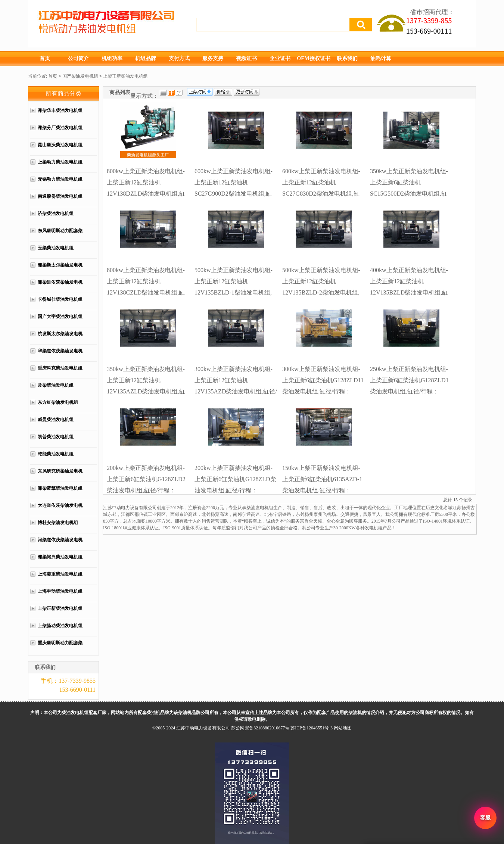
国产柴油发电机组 (80, 76)
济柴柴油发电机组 (56, 214)
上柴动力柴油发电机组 (60, 162)
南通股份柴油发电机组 (60, 196)
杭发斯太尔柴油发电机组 (60, 338)
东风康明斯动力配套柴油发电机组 (60, 235)
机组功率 (112, 58)
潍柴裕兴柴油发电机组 (60, 557)
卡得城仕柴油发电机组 (60, 299)
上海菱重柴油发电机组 (60, 574)
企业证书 (280, 58)
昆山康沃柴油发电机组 (60, 145)
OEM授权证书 (313, 58)
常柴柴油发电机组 (56, 385)
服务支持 (213, 58)
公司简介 (78, 58)
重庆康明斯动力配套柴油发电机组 (60, 647)
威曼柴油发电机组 (56, 420)
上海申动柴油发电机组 (60, 591)
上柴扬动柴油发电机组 (60, 626)
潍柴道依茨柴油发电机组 (60, 286)
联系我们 (347, 58)
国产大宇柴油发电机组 (60, 317)
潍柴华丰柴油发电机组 (60, 110)
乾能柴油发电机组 (56, 454)
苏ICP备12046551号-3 (312, 728)
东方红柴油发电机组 (58, 402)
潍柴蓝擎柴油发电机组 (60, 488)
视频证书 (246, 58)
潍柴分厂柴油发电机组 (60, 128)
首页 (45, 58)
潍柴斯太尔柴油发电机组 (60, 269)
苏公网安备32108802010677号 (260, 728)
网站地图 (343, 728)
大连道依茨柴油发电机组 (60, 509)
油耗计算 (381, 58)
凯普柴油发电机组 (56, 437)
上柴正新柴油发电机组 (125, 76)
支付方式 (179, 58)
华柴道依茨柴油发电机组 (60, 355)
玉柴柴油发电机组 (56, 248)
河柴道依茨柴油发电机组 (60, 544)
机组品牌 (146, 58)
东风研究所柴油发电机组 (60, 475)
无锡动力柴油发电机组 (60, 179)
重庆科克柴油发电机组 (60, 368)
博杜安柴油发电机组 (58, 523)
